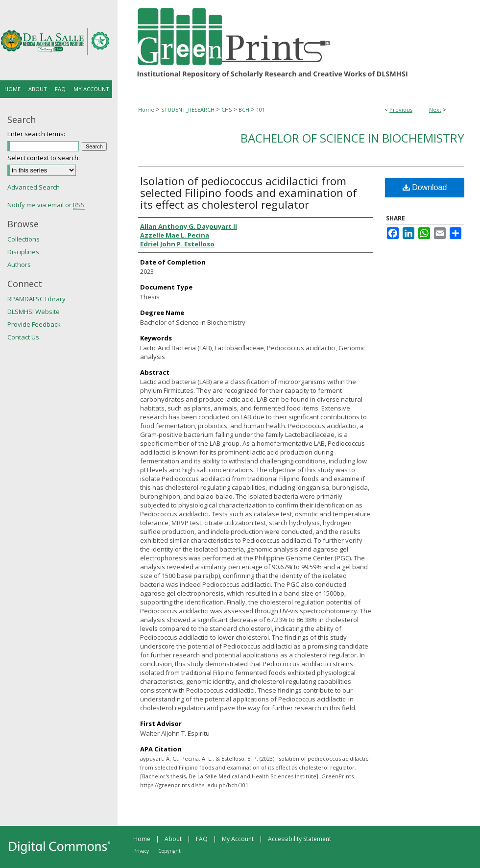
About (173, 839)
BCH (244, 109)
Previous (401, 109)
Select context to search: (44, 158)
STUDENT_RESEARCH (188, 109)
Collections (24, 239)
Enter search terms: (36, 134)
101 (261, 109)
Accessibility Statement (300, 839)
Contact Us (23, 337)
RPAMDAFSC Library (36, 299)
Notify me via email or (46, 205)
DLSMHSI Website (34, 312)
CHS (227, 109)
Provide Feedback (34, 324)
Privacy (141, 851)
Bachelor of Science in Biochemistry (352, 138)
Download (425, 187)
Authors (19, 265)
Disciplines (23, 252)
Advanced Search (34, 187)
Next (435, 109)
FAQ (202, 839)
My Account (238, 839)
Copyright (169, 851)
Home (146, 109)
